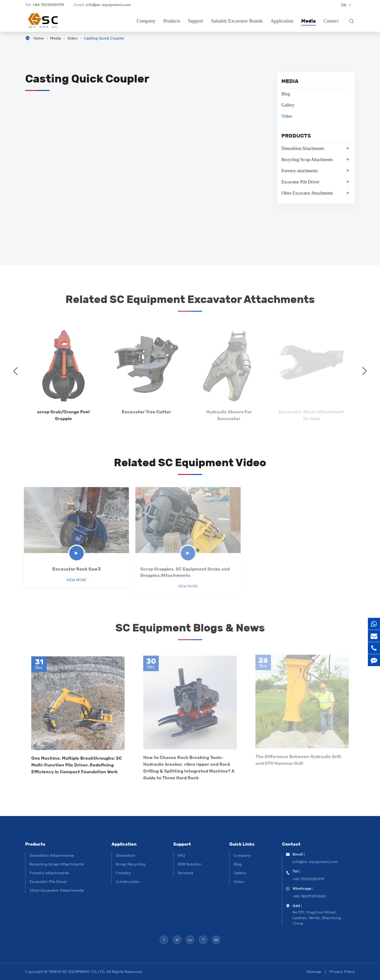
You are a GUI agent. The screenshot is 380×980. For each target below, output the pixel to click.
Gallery (288, 105)
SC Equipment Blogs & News (190, 630)
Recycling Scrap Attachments (307, 160)
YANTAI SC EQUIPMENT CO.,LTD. (77, 972)
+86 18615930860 (309, 896)
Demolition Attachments (303, 148)
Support (196, 21)
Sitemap (314, 972)
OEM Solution (190, 864)
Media (309, 21)
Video (72, 38)
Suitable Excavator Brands (237, 21)
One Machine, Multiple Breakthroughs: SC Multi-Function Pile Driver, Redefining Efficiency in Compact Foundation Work (77, 762)
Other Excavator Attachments (307, 193)
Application (282, 21)
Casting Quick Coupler (104, 38)
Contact (331, 21)
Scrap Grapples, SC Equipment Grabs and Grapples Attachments (182, 572)
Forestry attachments (300, 171)
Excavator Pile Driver (300, 182)
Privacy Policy (342, 972)
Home (39, 38)
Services (185, 873)
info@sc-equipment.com (108, 5)
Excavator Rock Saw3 (74, 569)
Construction (128, 882)
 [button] (16, 371)
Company (146, 21)
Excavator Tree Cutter (144, 412)
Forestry (123, 873)
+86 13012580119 (48, 5)
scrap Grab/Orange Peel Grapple (61, 415)
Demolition (126, 855)
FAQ (181, 855)
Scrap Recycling (131, 864)
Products (172, 21)
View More (74, 580)
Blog (286, 94)
